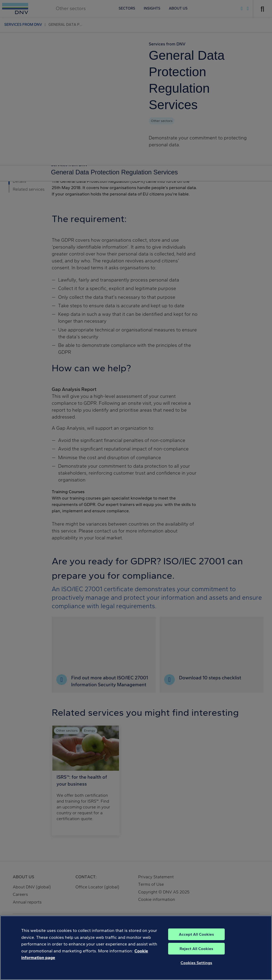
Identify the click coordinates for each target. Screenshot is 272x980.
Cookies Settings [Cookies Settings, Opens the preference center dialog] (196, 963)
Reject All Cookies (196, 949)
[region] (136, 948)
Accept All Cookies (196, 934)
